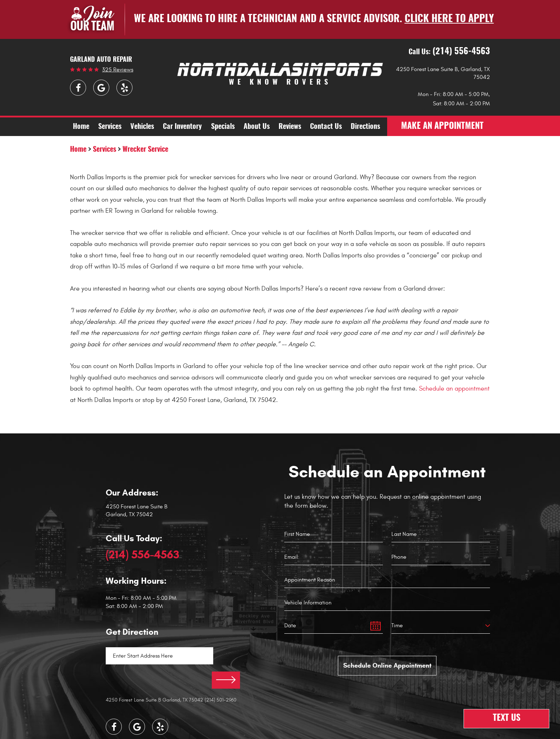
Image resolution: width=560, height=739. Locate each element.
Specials (223, 127)
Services (110, 127)
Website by (297, 732)
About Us (257, 127)
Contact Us (326, 127)
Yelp (124, 88)
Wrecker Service (145, 150)
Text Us (507, 719)
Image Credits (255, 733)
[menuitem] (81, 127)
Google (101, 88)
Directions (365, 127)
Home (81, 127)
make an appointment (442, 127)
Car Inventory (182, 127)
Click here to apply (449, 19)
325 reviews (118, 70)
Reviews (290, 127)
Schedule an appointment (454, 389)
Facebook (78, 88)
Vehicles (142, 127)
